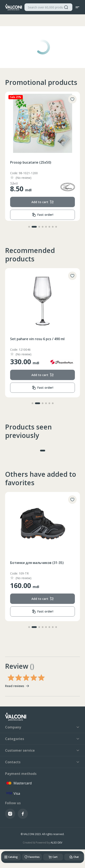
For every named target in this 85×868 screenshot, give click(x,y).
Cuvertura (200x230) (27, 339)
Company (42, 727)
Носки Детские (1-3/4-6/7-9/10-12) (39, 563)
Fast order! (43, 215)
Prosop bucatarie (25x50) (31, 162)
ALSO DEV (56, 843)
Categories (42, 739)
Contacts (42, 762)
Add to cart (43, 202)
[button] (31, 227)
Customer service (42, 750)
